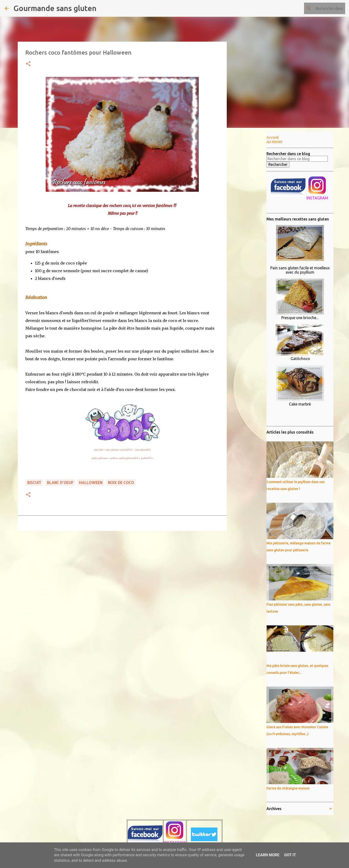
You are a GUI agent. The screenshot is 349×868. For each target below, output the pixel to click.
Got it (290, 855)
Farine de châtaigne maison (288, 788)
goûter (114, 458)
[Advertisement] (251, 207)
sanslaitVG (126, 450)
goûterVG (146, 458)
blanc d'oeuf (60, 482)
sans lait (98, 450)
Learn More (268, 855)
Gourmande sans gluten (55, 8)
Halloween (91, 482)
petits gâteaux (100, 458)
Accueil (273, 137)
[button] (28, 64)
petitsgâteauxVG (129, 458)
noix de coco (121, 482)
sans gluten (112, 450)
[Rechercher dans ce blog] (320, 8)
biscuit (34, 482)
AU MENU (274, 142)
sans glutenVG (143, 450)
